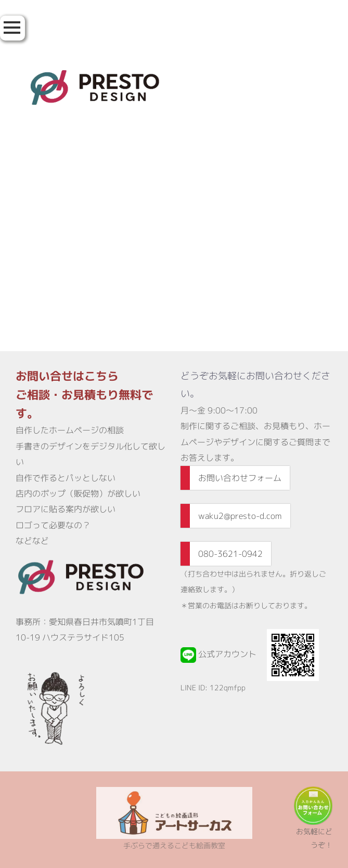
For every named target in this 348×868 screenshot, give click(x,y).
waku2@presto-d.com (240, 516)
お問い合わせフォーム (240, 478)
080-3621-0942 (230, 554)
